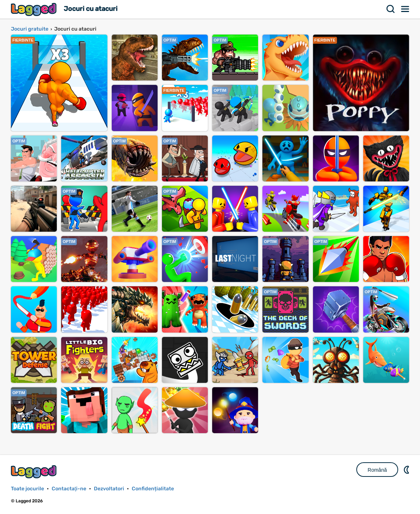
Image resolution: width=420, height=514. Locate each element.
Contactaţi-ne (69, 489)
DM (407, 470)
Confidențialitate (153, 489)
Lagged (35, 9)
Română (377, 470)
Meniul (405, 9)
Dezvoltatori (109, 489)
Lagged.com (35, 472)
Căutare (391, 9)
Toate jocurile (27, 489)
